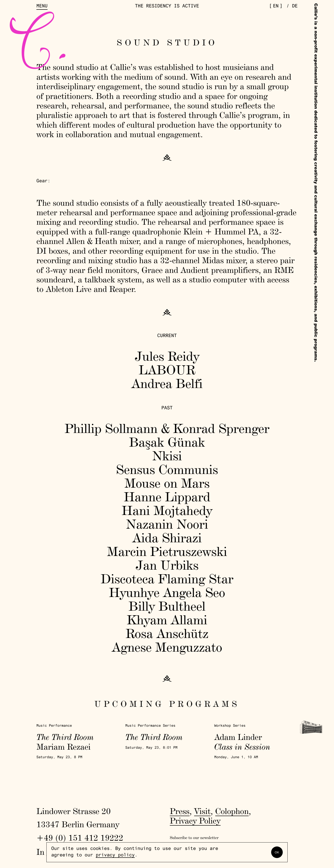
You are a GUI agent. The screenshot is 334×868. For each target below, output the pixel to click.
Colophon (232, 811)
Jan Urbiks (167, 565)
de (295, 6)
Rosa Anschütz (167, 633)
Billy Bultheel (167, 606)
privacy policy (115, 855)
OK (277, 852)
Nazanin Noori (167, 524)
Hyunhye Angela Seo (167, 592)
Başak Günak (167, 442)
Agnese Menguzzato (167, 647)
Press (180, 811)
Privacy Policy (195, 821)
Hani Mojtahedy (167, 510)
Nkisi (167, 456)
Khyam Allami (167, 620)
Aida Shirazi (167, 538)
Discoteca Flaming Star (167, 579)
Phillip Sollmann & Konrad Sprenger (167, 428)
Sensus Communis (167, 469)
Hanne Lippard (167, 497)
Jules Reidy (167, 356)
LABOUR (167, 370)
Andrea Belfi (167, 383)
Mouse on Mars (167, 483)
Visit (202, 811)
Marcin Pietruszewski (167, 551)
